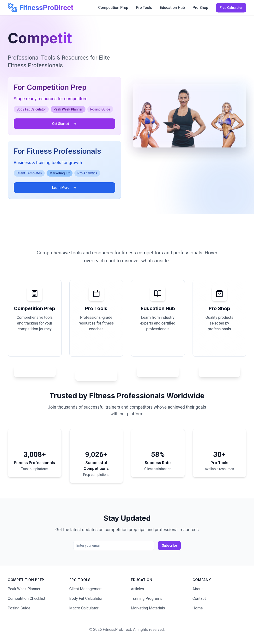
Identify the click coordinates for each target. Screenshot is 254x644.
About (198, 589)
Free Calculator (231, 8)
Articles (137, 589)
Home (198, 608)
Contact (199, 598)
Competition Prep (113, 8)
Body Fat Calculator (86, 598)
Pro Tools (144, 8)
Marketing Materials (148, 608)
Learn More (64, 188)
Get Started (64, 124)
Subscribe (169, 546)
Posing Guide (19, 608)
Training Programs (147, 598)
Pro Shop (200, 8)
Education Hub (172, 8)
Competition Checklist (27, 598)
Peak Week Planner (24, 589)
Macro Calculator (84, 608)
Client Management (86, 589)
